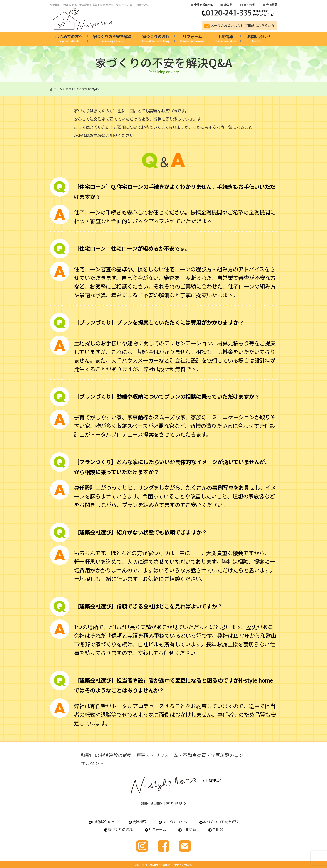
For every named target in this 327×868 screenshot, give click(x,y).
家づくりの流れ (156, 38)
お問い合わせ (259, 38)
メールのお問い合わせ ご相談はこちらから (243, 25)
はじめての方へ (69, 38)
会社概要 (272, 4)
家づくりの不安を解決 (112, 38)
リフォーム (192, 38)
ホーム (58, 89)
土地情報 (249, 4)
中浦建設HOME (203, 4)
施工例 (228, 4)
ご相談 (217, 829)
